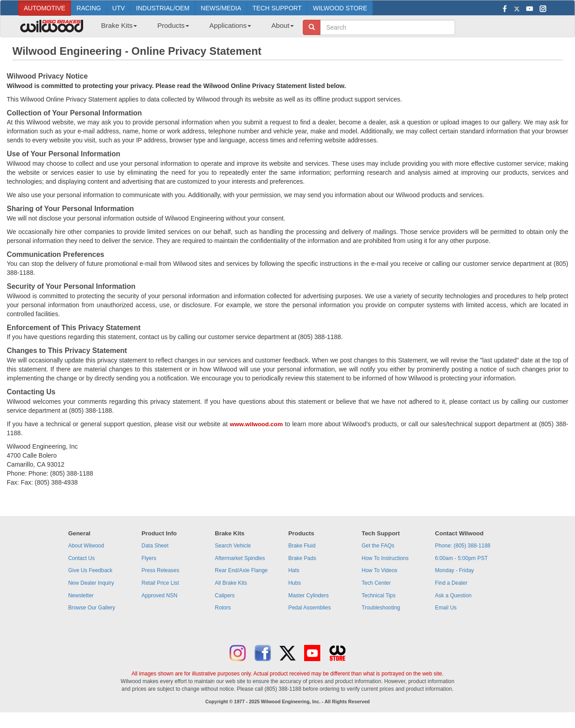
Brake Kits (119, 25)
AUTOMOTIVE (44, 8)
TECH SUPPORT (277, 8)
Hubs (295, 583)
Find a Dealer (451, 583)
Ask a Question (453, 596)
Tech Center (376, 583)
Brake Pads (302, 558)
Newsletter (81, 596)
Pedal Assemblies (310, 608)
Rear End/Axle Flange (241, 570)
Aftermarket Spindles (240, 558)
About (283, 25)
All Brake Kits (231, 583)
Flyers (149, 558)
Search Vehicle (233, 546)
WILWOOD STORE (340, 8)
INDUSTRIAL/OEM (163, 8)
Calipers (225, 596)
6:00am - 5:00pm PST (461, 558)
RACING (88, 8)
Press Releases (160, 570)
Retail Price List (160, 583)
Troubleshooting (381, 608)
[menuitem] (116, 28)
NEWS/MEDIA (221, 8)
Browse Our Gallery (92, 608)
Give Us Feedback (91, 570)
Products (173, 25)
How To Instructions (385, 558)
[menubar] (194, 28)
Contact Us (82, 558)
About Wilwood (86, 546)
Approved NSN (159, 596)
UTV (119, 8)
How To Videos (380, 570)
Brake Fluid (302, 546)
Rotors (223, 608)
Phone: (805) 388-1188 (462, 546)
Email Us (446, 608)
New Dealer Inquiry (91, 583)
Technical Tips (378, 596)
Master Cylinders (309, 596)
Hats (294, 570)
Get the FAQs (378, 546)
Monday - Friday (454, 570)
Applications (230, 25)
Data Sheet (155, 546)
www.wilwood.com (257, 424)
